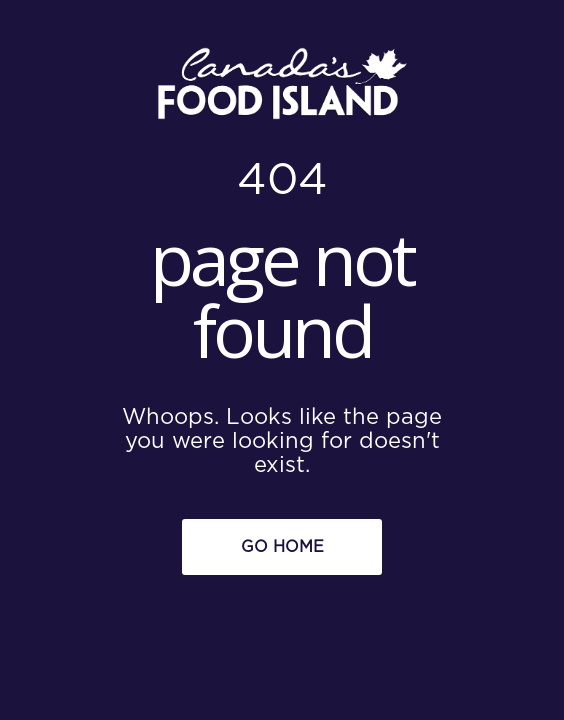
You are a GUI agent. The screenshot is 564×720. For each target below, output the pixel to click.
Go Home (282, 547)
